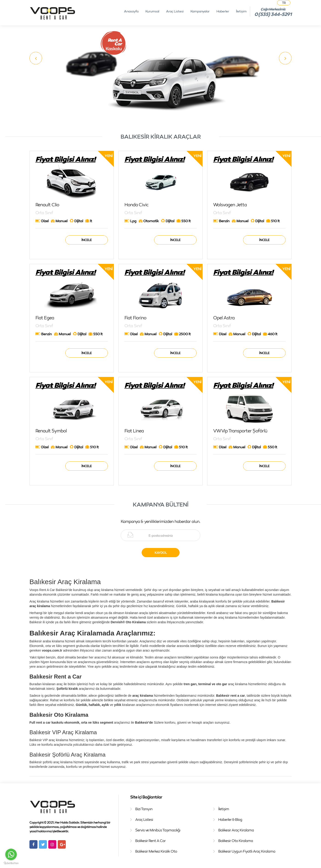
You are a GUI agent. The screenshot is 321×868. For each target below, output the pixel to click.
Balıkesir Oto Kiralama (236, 841)
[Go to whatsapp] (11, 854)
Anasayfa (131, 11)
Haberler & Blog (230, 819)
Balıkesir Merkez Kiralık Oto (156, 851)
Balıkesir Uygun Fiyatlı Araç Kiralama (247, 851)
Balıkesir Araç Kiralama (236, 830)
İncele (87, 240)
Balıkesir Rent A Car (150, 841)
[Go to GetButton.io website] (11, 863)
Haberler (223, 11)
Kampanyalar (200, 11)
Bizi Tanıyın (144, 809)
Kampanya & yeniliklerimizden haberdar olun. (160, 521)
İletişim (241, 11)
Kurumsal (152, 11)
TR (284, 3)
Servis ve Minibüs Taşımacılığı (158, 830)
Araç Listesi (175, 11)
